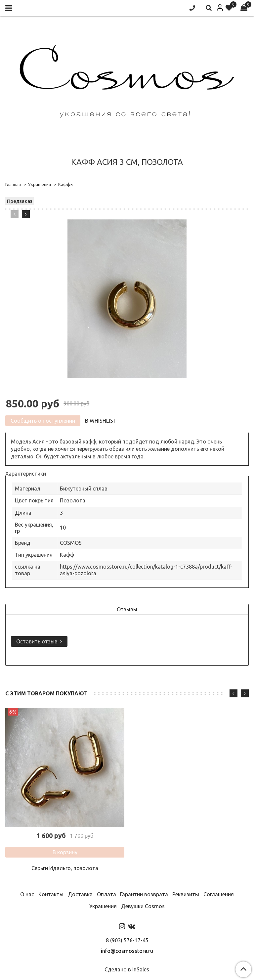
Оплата (106, 894)
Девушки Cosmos (143, 906)
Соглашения (219, 894)
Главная (13, 184)
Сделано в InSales (127, 969)
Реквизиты (186, 894)
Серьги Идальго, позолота (65, 868)
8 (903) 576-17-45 (127, 940)
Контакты (51, 894)
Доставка (80, 894)
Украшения (40, 184)
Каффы (66, 184)
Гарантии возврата (144, 894)
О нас (27, 894)
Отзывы (127, 609)
